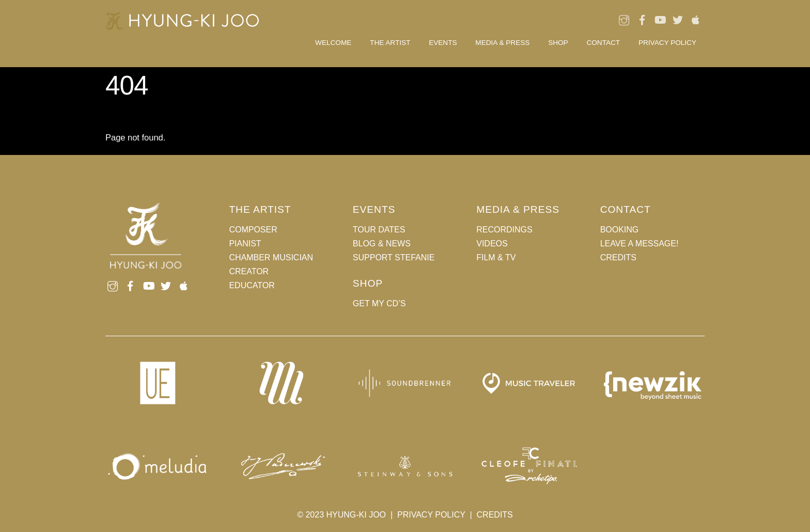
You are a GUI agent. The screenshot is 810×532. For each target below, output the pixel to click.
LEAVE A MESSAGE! (640, 244)
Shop (558, 43)
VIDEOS (492, 244)
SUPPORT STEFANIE (394, 257)
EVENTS (443, 43)
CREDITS (618, 257)
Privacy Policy (667, 43)
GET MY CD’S (379, 303)
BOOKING (620, 230)
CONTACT (603, 43)
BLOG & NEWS (382, 244)
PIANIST (245, 244)
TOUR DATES (379, 230)
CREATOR (249, 271)
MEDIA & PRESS (502, 43)
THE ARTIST (390, 43)
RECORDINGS (504, 230)
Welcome (333, 43)
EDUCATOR (252, 285)
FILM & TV (496, 257)
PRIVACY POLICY (431, 515)
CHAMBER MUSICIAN (271, 257)
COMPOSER (253, 230)
